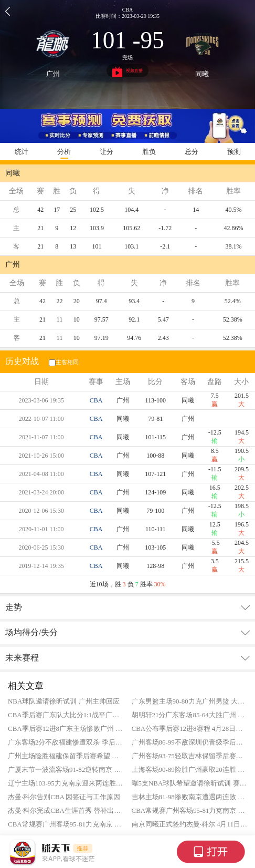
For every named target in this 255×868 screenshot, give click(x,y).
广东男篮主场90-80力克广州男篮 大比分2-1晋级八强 (190, 701)
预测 (234, 152)
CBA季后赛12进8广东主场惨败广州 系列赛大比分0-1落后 (66, 729)
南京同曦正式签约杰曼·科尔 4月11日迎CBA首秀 (190, 824)
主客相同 (63, 362)
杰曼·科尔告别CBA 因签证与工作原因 (64, 797)
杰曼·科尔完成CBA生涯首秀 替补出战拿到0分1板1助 (66, 810)
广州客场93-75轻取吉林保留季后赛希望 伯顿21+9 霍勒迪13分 (190, 756)
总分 (192, 152)
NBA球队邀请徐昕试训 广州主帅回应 (64, 701)
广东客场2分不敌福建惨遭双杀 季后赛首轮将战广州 (66, 742)
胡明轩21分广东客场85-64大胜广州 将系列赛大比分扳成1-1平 (190, 715)
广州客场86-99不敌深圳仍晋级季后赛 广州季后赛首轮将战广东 (190, 742)
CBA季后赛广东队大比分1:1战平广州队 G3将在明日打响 (66, 715)
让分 (107, 152)
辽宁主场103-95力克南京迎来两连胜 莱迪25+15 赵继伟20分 (66, 783)
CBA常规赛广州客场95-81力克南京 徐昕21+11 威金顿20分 (190, 810)
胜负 (149, 152)
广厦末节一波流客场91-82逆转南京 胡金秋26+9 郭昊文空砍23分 (66, 769)
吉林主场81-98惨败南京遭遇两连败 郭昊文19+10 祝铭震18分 (190, 797)
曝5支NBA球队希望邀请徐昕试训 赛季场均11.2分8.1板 (190, 783)
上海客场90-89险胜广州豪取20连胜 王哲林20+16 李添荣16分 (190, 769)
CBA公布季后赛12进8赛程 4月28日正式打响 (190, 729)
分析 (64, 152)
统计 (22, 152)
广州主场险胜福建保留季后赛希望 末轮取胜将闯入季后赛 (66, 756)
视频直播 (127, 72)
